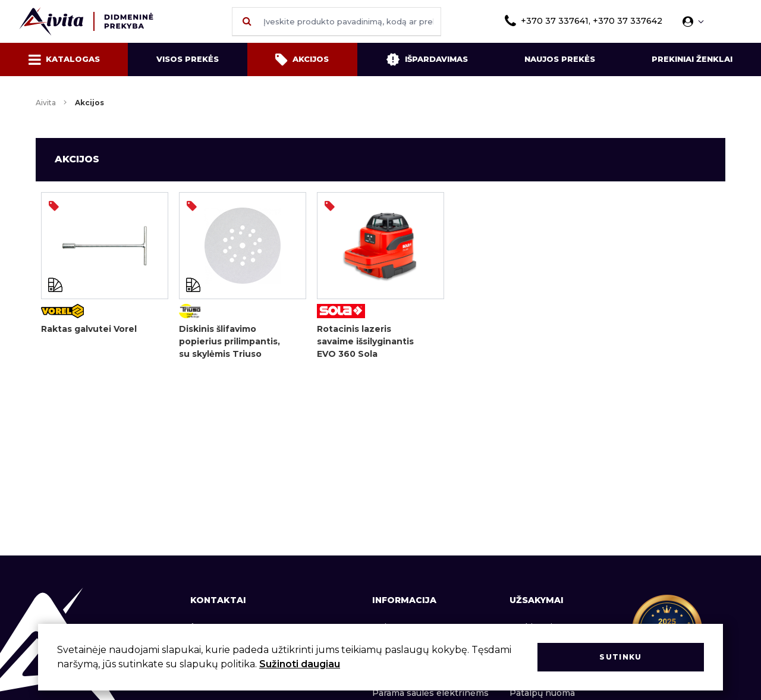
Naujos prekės (560, 59)
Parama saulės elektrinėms (430, 693)
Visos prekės (188, 59)
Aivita (46, 103)
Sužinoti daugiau (300, 664)
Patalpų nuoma (542, 693)
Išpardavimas (427, 59)
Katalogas (64, 59)
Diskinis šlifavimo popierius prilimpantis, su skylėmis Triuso (229, 341)
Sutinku (620, 657)
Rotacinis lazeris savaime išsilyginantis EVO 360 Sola (365, 341)
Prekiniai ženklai (692, 59)
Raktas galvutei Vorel (89, 329)
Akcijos (302, 59)
